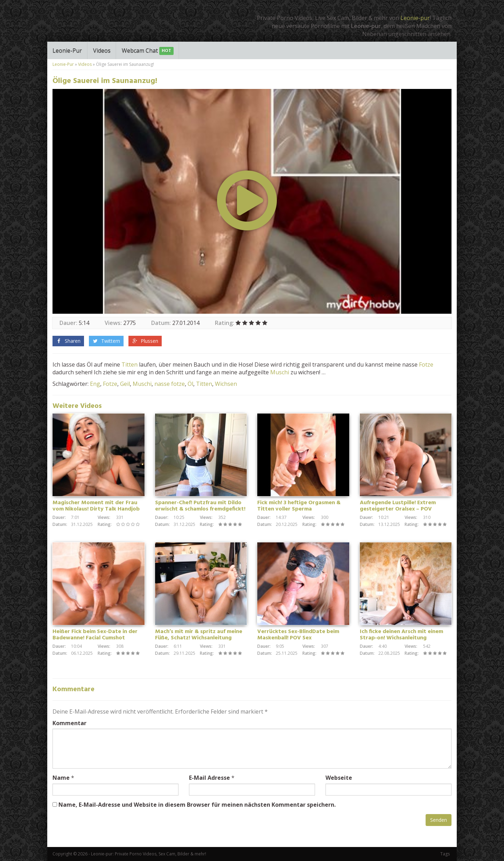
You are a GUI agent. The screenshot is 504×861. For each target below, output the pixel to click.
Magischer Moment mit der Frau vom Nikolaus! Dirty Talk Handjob (96, 506)
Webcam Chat (148, 51)
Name (61, 778)
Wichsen (226, 384)
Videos (102, 50)
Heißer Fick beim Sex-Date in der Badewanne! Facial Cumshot (95, 635)
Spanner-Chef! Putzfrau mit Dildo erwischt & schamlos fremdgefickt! (200, 506)
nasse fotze (170, 384)
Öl (190, 384)
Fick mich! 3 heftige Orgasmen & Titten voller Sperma (299, 506)
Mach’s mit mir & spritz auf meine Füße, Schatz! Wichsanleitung (199, 635)
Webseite (339, 778)
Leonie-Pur (67, 50)
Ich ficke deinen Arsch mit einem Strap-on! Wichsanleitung (401, 635)
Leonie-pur (415, 18)
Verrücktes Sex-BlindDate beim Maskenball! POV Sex (298, 635)
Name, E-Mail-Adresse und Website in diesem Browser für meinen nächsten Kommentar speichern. (197, 805)
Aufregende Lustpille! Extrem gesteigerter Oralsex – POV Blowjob (398, 509)
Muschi (280, 372)
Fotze (426, 364)
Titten (129, 364)
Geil (125, 384)
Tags (445, 854)
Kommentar (69, 723)
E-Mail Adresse (209, 778)
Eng (95, 384)
